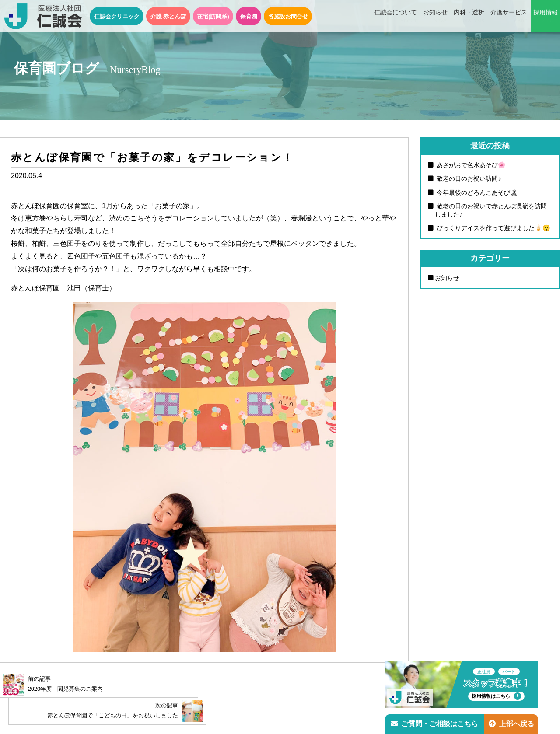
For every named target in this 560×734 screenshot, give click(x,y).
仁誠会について (395, 17)
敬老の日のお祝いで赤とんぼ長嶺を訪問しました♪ (491, 211)
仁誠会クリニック (117, 16)
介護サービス (509, 17)
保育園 (249, 16)
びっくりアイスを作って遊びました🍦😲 (493, 228)
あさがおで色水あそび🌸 (470, 165)
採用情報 (546, 17)
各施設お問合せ (288, 16)
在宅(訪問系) (213, 16)
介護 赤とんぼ (168, 16)
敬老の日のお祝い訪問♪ (468, 179)
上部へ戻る (511, 724)
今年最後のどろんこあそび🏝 (476, 192)
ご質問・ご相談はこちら (434, 724)
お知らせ (435, 17)
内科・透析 (469, 17)
